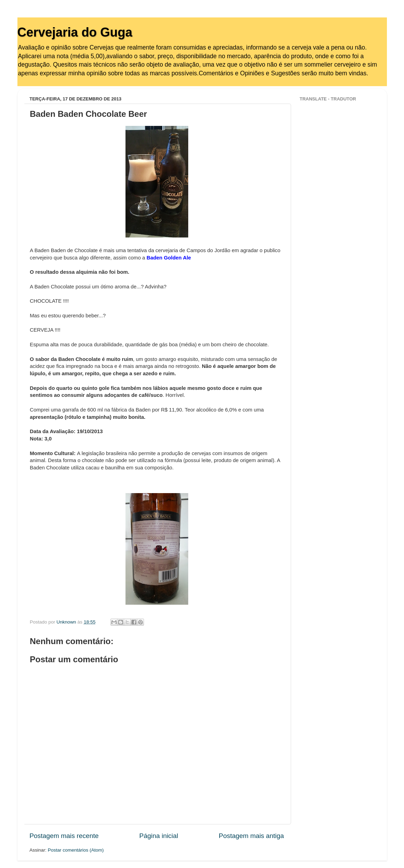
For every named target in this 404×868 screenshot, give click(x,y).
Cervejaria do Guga (75, 32)
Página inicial (159, 836)
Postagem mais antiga (251, 836)
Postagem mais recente (64, 836)
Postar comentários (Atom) (76, 850)
